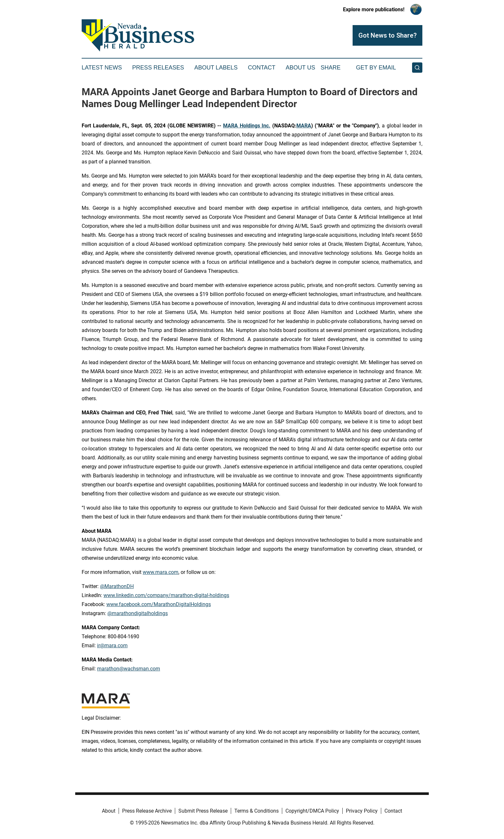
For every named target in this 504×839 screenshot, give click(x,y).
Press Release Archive (147, 811)
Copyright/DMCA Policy (312, 811)
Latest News (102, 68)
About (109, 811)
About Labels (216, 68)
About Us (301, 68)
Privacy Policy (362, 811)
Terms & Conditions (256, 811)
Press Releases (158, 68)
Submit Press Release (203, 811)
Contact (262, 68)
